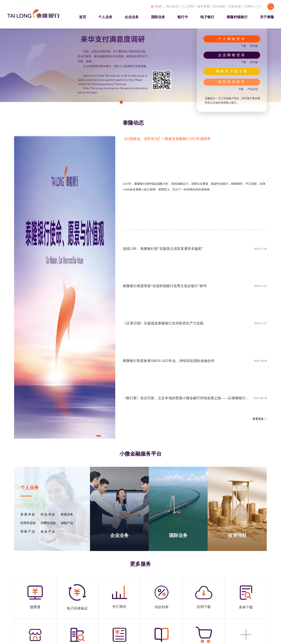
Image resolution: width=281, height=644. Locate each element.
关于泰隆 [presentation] (267, 17)
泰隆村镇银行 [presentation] (237, 17)
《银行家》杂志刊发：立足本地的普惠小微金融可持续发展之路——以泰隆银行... (186, 398)
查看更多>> (260, 419)
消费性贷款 (48, 523)
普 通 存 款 (28, 515)
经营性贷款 (28, 523)
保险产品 (67, 523)
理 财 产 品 (28, 532)
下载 (243, 46)
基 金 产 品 (48, 532)
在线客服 (235, 6)
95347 (157, 6)
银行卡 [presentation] (183, 17)
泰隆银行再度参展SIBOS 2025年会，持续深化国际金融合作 (168, 361)
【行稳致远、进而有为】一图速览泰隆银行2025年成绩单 (167, 139)
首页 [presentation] (83, 17)
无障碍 (249, 6)
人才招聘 (188, 6)
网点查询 (172, 6)
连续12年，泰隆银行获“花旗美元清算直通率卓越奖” (163, 249)
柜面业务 (67, 515)
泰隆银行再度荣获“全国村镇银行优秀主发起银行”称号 (165, 286)
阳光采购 (219, 6)
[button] (121, 102)
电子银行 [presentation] (207, 17)
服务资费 (204, 6)
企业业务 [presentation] (132, 17)
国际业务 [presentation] (158, 17)
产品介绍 (253, 89)
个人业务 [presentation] (105, 17)
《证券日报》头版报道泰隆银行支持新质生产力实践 (163, 323)
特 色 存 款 (48, 515)
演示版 (254, 46)
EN (259, 6)
